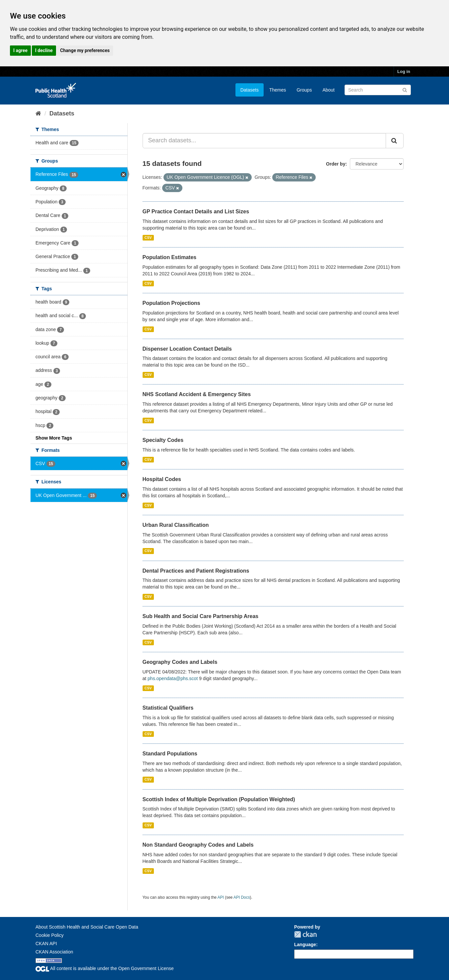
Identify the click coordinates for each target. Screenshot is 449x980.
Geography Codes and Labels (180, 662)
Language (305, 945)
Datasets (250, 90)
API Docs (242, 897)
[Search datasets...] (264, 141)
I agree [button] (20, 50)
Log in (404, 71)
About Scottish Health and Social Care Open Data (87, 927)
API (221, 897)
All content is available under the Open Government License (105, 968)
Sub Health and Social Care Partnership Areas (201, 616)
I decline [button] (44, 50)
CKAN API (46, 944)
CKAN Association (54, 952)
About (328, 90)
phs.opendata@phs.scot (173, 678)
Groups (304, 90)
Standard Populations (170, 754)
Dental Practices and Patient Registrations (196, 571)
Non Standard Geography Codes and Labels (198, 845)
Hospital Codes (162, 479)
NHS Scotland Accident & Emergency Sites (197, 394)
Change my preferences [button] (85, 50)
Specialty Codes (163, 440)
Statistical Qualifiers (168, 708)
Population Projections (171, 303)
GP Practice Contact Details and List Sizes (196, 211)
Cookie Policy (50, 935)
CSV (148, 238)
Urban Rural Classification (176, 525)
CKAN (305, 934)
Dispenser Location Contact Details (187, 349)
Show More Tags (54, 438)
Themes (278, 90)
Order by (336, 164)
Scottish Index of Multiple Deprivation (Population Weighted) (219, 799)
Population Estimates (170, 257)
